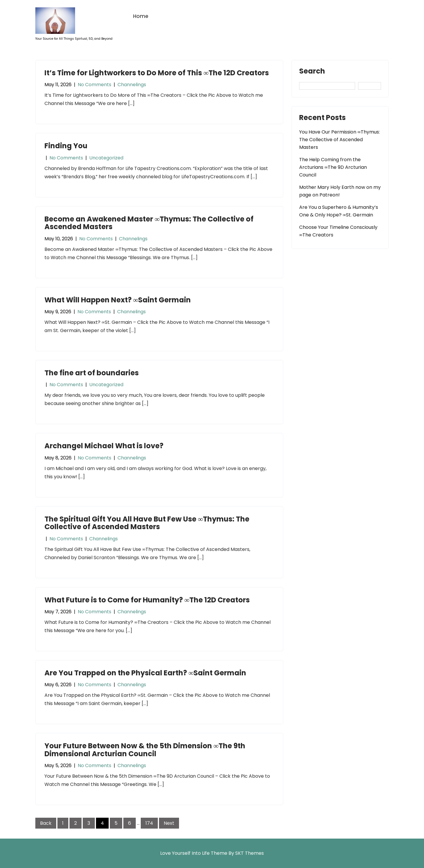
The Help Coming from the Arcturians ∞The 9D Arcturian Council (333, 167)
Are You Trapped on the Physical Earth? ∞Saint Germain (145, 673)
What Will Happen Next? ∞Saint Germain (118, 300)
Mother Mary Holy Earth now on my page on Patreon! (340, 191)
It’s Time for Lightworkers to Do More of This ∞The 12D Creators (157, 73)
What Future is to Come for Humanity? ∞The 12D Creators (147, 600)
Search (312, 72)
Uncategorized (106, 158)
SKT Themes (250, 853)
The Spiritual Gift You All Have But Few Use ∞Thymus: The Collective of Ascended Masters (147, 523)
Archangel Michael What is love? (104, 446)
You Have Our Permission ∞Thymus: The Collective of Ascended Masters (339, 140)
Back (46, 823)
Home (141, 16)
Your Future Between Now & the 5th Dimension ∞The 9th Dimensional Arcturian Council (145, 750)
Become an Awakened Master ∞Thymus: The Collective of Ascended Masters (149, 223)
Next (169, 823)
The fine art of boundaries (92, 373)
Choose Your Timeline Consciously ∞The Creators (338, 231)
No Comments (95, 85)
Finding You (66, 146)
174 (149, 823)
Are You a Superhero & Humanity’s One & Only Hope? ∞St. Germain (339, 211)
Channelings (132, 85)
